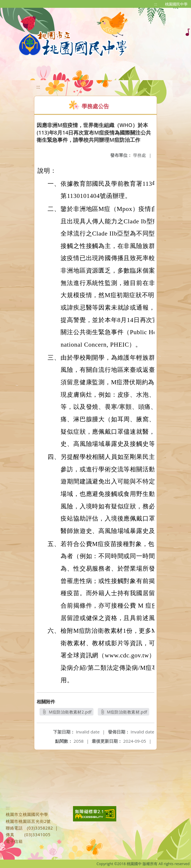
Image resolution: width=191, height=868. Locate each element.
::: (156, 4)
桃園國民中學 (176, 4)
